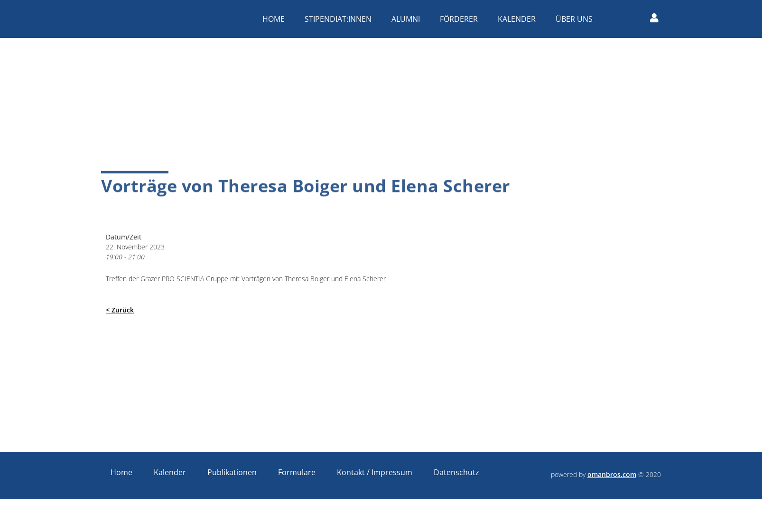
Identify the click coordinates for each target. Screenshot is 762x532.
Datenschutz (456, 472)
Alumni (408, 19)
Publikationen (232, 472)
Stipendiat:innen (340, 19)
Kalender (519, 19)
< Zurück (120, 310)
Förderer (461, 19)
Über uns (576, 19)
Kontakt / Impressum (375, 472)
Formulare (297, 472)
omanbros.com (612, 474)
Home (276, 19)
